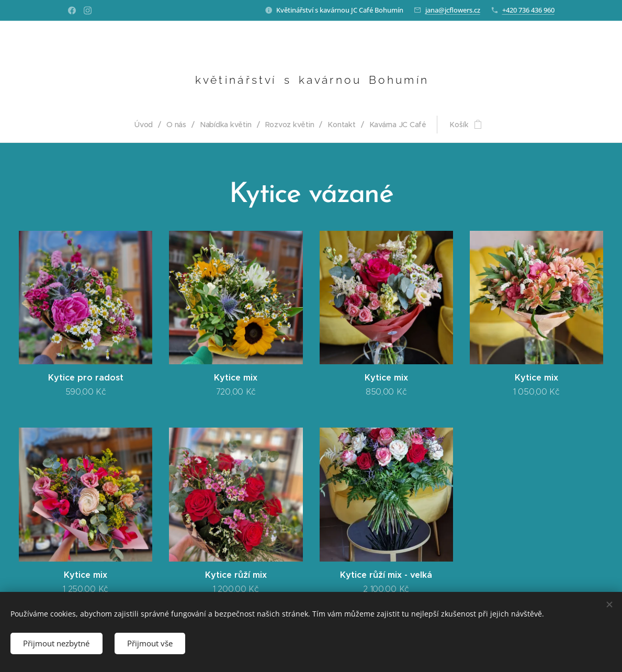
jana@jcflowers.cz (453, 10)
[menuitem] (146, 125)
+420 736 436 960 (528, 10)
